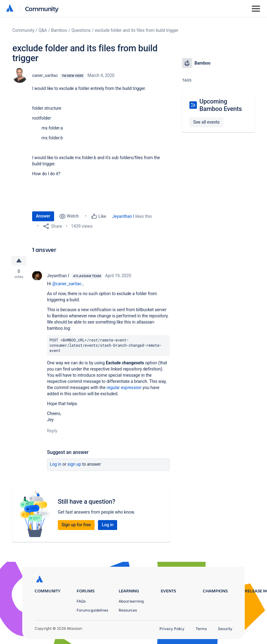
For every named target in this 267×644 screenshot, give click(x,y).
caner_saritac (45, 75)
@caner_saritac (67, 284)
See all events (206, 122)
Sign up (74, 464)
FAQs (81, 601)
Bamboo (59, 30)
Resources (128, 610)
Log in (56, 464)
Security (225, 629)
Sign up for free (76, 525)
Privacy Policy (172, 629)
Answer (43, 216)
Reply (52, 431)
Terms (201, 629)
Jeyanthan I (123, 216)
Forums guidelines (92, 610)
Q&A (43, 30)
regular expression (124, 388)
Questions (81, 30)
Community (42, 8)
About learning (131, 601)
